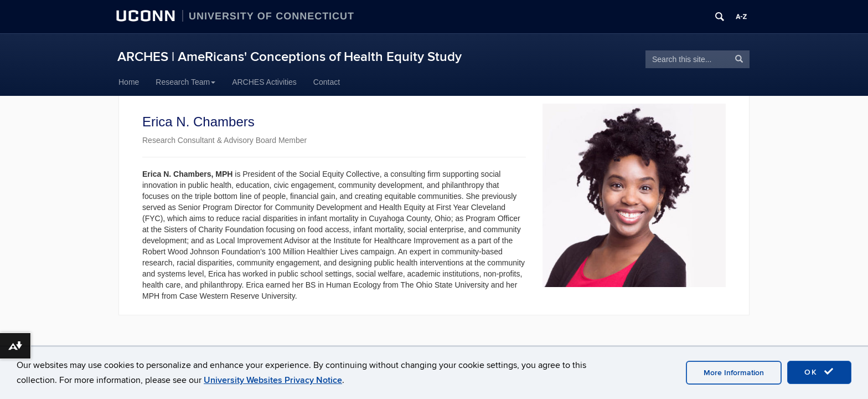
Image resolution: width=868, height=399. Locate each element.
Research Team (185, 82)
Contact (327, 82)
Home (129, 82)
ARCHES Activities (264, 82)
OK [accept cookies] (819, 372)
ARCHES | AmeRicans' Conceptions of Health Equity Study (290, 57)
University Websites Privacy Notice (273, 380)
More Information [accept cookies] (734, 373)
